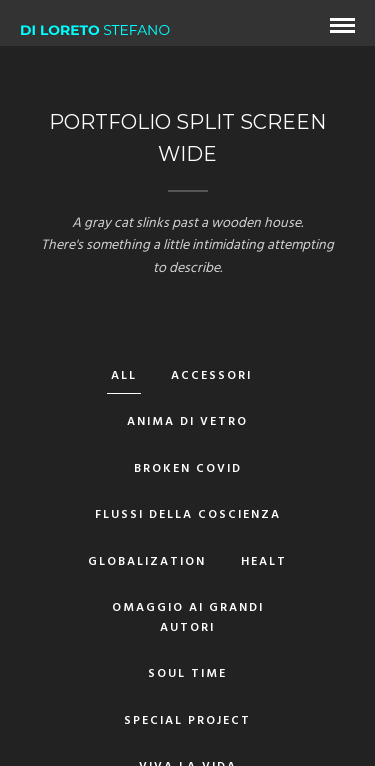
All (124, 376)
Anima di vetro (187, 422)
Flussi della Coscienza (188, 515)
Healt (264, 562)
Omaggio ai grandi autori (188, 617)
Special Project (187, 721)
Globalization (147, 562)
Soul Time (187, 674)
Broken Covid (188, 469)
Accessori (211, 376)
